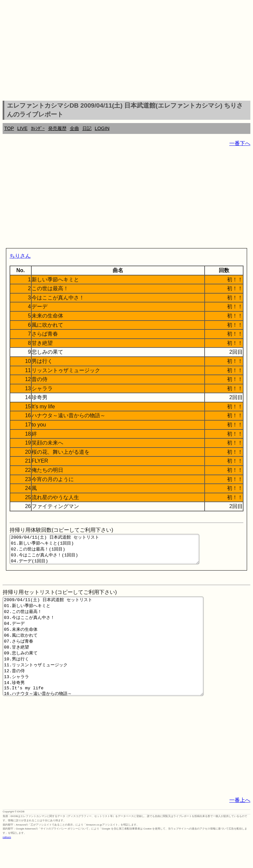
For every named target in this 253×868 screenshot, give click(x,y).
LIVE (22, 128)
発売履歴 (57, 128)
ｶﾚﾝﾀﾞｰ (38, 128)
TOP (9, 128)
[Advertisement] (126, 51)
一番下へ (240, 143)
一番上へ (240, 826)
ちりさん (20, 256)
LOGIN (102, 128)
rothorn (7, 863)
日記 (87, 128)
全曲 (74, 128)
